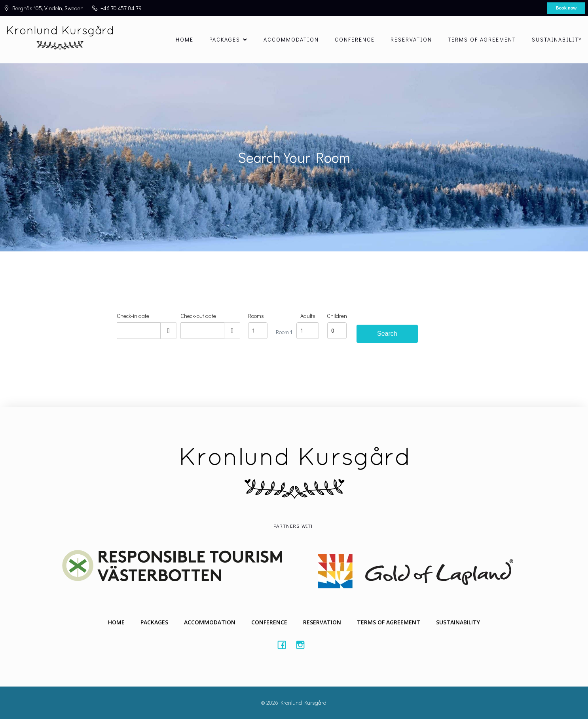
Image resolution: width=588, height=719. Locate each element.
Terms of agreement (482, 39)
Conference (355, 39)
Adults (308, 316)
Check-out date (198, 316)
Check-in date (133, 316)
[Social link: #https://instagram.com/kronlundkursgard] (303, 645)
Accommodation (291, 39)
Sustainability (557, 39)
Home (185, 39)
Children (337, 316)
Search (387, 334)
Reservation (411, 39)
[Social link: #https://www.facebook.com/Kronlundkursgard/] (285, 645)
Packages (154, 622)
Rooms (256, 316)
